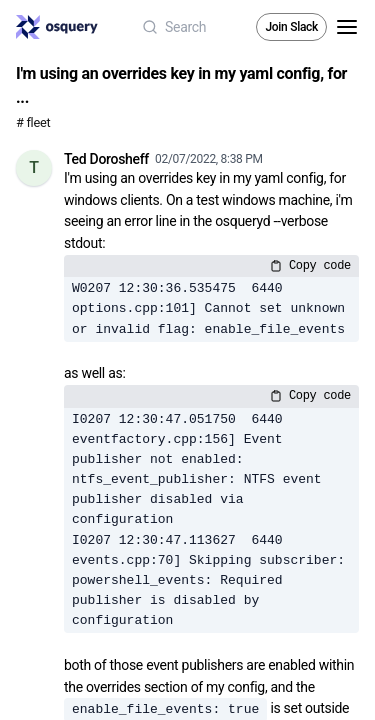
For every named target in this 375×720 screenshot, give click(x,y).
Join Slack (291, 27)
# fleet (33, 122)
